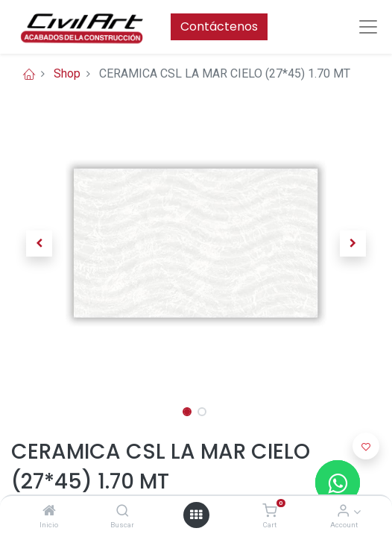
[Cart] (269, 511)
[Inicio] (49, 511)
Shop (67, 73)
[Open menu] (196, 515)
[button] (39, 243)
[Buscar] (123, 511)
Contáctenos (219, 26)
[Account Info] (343, 511)
